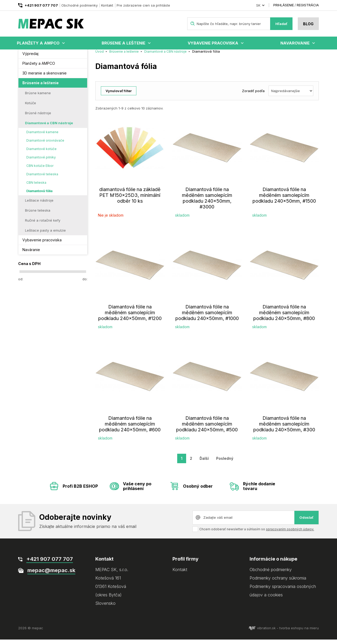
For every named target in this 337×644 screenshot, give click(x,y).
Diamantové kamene (42, 136)
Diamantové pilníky (41, 162)
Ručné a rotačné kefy (43, 225)
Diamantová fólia (39, 195)
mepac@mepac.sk (51, 575)
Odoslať (306, 522)
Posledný (225, 463)
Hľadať (281, 24)
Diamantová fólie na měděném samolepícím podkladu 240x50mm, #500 (207, 428)
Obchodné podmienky (80, 5)
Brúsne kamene (38, 97)
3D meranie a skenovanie (44, 78)
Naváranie (31, 254)
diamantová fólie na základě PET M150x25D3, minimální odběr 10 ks (130, 200)
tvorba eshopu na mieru (299, 632)
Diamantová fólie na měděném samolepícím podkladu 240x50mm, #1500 (284, 200)
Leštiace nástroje (39, 205)
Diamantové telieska (42, 179)
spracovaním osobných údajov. (290, 534)
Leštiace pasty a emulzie (45, 235)
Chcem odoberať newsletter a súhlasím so (257, 534)
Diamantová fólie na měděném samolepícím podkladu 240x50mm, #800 (284, 317)
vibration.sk (262, 632)
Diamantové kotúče (41, 153)
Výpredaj (30, 58)
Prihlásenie (284, 5)
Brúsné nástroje (38, 117)
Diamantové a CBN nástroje (49, 127)
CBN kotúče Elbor (40, 170)
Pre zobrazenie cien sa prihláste (143, 5)
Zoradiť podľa (253, 95)
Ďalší (204, 463)
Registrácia (308, 5)
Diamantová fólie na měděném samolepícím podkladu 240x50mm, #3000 (207, 203)
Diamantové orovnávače (45, 145)
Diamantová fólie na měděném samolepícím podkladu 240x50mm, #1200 (130, 317)
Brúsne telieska (38, 215)
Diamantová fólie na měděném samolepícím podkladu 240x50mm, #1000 (207, 317)
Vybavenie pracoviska (213, 43)
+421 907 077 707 (41, 5)
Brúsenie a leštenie (123, 43)
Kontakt (107, 5)
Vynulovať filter (119, 95)
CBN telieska (36, 187)
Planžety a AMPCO (38, 43)
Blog (308, 24)
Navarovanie (295, 43)
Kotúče (31, 107)
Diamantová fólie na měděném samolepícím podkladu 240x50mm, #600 (130, 428)
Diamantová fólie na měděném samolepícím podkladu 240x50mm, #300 (284, 428)
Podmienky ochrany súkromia (278, 582)
